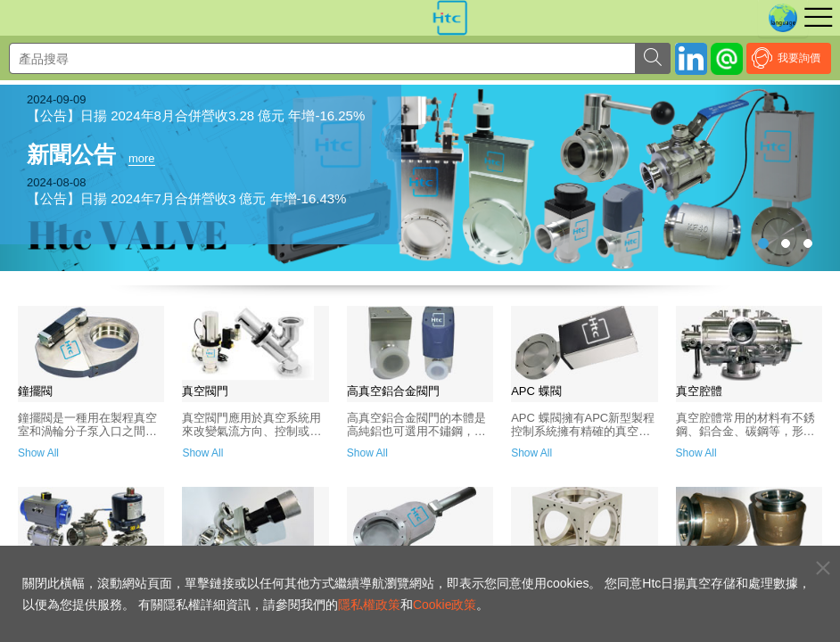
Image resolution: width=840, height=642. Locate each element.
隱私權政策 (369, 605)
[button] (777, 178)
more (142, 158)
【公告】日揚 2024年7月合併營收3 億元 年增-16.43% (186, 198)
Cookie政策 (445, 605)
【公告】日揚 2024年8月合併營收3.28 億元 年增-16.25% (196, 115)
